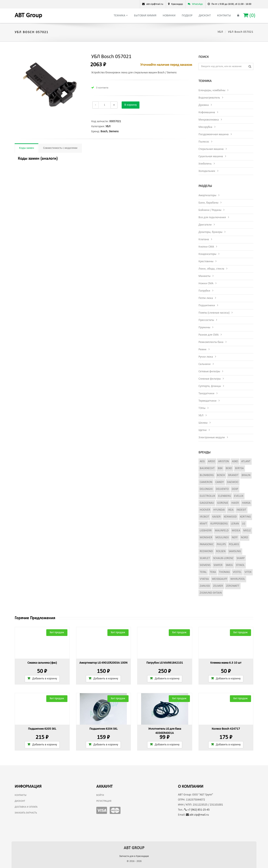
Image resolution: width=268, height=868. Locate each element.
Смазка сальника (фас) (42, 663)
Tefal (203, 572)
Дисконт (205, 16)
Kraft (204, 524)
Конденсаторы (207, 254)
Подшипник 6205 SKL (42, 729)
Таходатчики (206, 394)
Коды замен (26, 148)
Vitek (248, 572)
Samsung (235, 551)
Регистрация (104, 801)
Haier (235, 503)
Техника (121, 16)
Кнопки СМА (206, 247)
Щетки (203, 430)
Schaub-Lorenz (223, 558)
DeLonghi (206, 489)
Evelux (239, 496)
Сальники (205, 364)
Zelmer (218, 586)
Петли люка (206, 298)
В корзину (131, 105)
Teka (213, 572)
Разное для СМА (209, 335)
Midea (236, 531)
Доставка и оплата (26, 807)
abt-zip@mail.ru (197, 815)
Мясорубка (205, 127)
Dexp (235, 489)
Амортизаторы (207, 195)
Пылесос (204, 142)
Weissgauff (220, 579)
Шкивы (203, 423)
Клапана (204, 239)
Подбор (187, 16)
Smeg (229, 565)
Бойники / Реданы (210, 210)
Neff (235, 538)
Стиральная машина (211, 149)
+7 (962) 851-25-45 (197, 810)
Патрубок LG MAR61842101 (165, 663)
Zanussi (205, 586)
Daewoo (233, 482)
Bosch (104, 132)
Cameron (206, 482)
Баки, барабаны (208, 203)
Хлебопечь (205, 164)
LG (244, 524)
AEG (202, 461)
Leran (235, 524)
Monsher (206, 538)
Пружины (204, 328)
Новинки (169, 16)
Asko (235, 461)
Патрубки (204, 291)
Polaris (234, 544)
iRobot (204, 517)
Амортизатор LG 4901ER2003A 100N (103, 663)
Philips (221, 544)
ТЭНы (202, 408)
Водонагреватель (209, 98)
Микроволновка (209, 120)
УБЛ (220, 32)
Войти (100, 795)
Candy (220, 482)
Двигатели (205, 225)
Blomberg (207, 475)
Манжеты (204, 276)
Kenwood (230, 517)
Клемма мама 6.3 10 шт (226, 663)
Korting (245, 517)
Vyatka (204, 579)
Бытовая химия (145, 16)
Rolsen (221, 551)
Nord (244, 538)
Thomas (224, 572)
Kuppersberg (219, 524)
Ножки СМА (206, 283)
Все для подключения (212, 217)
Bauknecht (207, 468)
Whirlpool (238, 579)
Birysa (239, 468)
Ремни (202, 350)
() (249, 15)
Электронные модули (212, 438)
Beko (229, 468)
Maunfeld (222, 531)
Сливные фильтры (210, 379)
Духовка (204, 105)
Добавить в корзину (42, 679)
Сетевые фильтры (209, 372)
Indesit (241, 510)
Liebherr (206, 531)
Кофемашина (207, 112)
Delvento (222, 489)
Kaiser (216, 517)
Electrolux (207, 496)
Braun (246, 475)
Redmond (206, 551)
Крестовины (206, 261)
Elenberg (225, 496)
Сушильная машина (211, 156)
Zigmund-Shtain (211, 593)
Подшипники (207, 306)
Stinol (240, 565)
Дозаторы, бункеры (210, 232)
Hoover (205, 510)
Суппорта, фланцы (210, 386)
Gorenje (223, 503)
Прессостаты (206, 320)
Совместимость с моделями (60, 148)
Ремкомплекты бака (211, 342)
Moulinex (222, 538)
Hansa (246, 503)
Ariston (224, 461)
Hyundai (219, 510)
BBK (220, 468)
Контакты (224, 16)
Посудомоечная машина (214, 134)
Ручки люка (206, 357)
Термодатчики (207, 401)
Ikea (231, 510)
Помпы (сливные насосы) (214, 313)
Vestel (237, 572)
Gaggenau (207, 503)
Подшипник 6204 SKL (103, 729)
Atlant (246, 461)
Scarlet (205, 558)
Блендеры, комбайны (212, 90)
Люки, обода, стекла (211, 269)
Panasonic (207, 544)
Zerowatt (233, 586)
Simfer (218, 565)
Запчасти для (134, 856)
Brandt (233, 475)
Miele (247, 531)
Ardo (211, 461)
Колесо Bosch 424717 (226, 729)
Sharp (241, 558)
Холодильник (207, 171)
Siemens (114, 132)
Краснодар (177, 4)
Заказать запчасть (26, 813)
